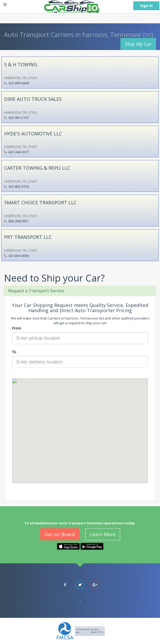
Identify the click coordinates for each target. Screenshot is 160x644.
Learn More (103, 534)
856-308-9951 (19, 221)
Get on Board (60, 534)
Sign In (146, 6)
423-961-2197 (19, 118)
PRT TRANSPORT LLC (28, 237)
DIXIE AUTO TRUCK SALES (33, 99)
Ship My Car (138, 44)
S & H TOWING (21, 64)
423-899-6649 (19, 83)
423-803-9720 (19, 186)
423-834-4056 (19, 256)
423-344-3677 (19, 152)
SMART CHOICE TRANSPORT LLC (40, 202)
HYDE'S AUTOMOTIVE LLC (33, 134)
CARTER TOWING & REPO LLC (37, 168)
